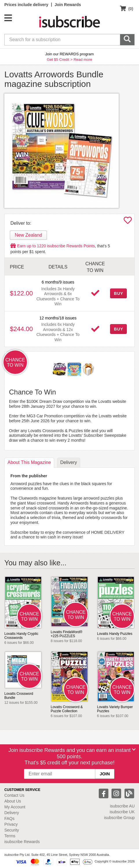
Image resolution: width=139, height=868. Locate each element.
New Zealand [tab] (28, 235)
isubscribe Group (119, 818)
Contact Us (14, 795)
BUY (118, 293)
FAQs (9, 818)
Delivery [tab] (69, 462)
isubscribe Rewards (22, 842)
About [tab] (29, 462)
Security (12, 830)
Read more (83, 60)
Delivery (12, 813)
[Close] (134, 750)
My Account (15, 807)
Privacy (11, 824)
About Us (13, 801)
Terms (10, 836)
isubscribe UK (122, 812)
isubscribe (122, 806)
